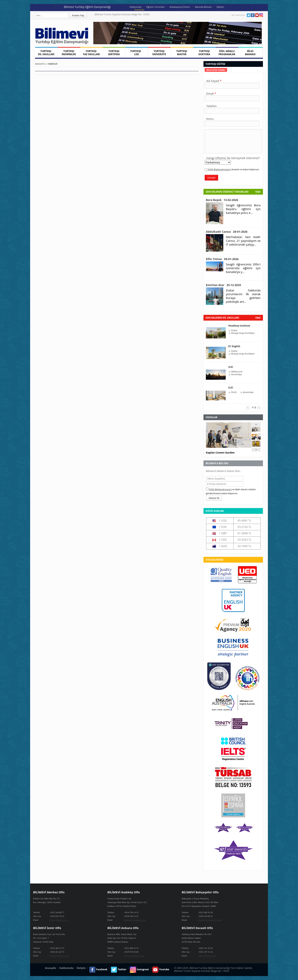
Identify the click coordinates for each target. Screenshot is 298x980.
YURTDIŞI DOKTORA (204, 53)
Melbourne (237, 372)
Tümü (258, 192)
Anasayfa (40, 64)
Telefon (211, 106)
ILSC (231, 367)
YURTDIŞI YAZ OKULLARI (91, 53)
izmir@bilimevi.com (60, 956)
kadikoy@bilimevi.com (135, 920)
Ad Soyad (213, 81)
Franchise (139, 10)
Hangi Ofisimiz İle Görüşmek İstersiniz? (233, 158)
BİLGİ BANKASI (250, 53)
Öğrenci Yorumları (155, 7)
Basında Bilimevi (203, 7)
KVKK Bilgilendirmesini (219, 169)
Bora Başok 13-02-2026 (222, 200)
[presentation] (216, 70)
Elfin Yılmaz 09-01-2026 (222, 259)
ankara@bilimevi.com (135, 956)
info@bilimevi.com (59, 920)
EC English (234, 346)
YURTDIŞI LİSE (137, 53)
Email (210, 93)
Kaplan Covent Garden (220, 453)
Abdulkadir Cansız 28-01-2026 (227, 232)
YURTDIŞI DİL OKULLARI (46, 53)
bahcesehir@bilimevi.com (211, 920)
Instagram (261, 15)
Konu (210, 119)
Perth (234, 392)
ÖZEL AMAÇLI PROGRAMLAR (227, 53)
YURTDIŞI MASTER (182, 53)
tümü (258, 318)
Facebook (253, 15)
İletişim (220, 7)
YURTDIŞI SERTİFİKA (114, 53)
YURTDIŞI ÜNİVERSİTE (159, 53)
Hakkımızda (136, 7)
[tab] (216, 70)
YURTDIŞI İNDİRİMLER (69, 53)
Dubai (234, 330)
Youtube (257, 15)
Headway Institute (239, 326)
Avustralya (236, 374)
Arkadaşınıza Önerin (180, 7)
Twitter (249, 15)
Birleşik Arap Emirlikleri (243, 333)
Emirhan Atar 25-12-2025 (223, 285)
